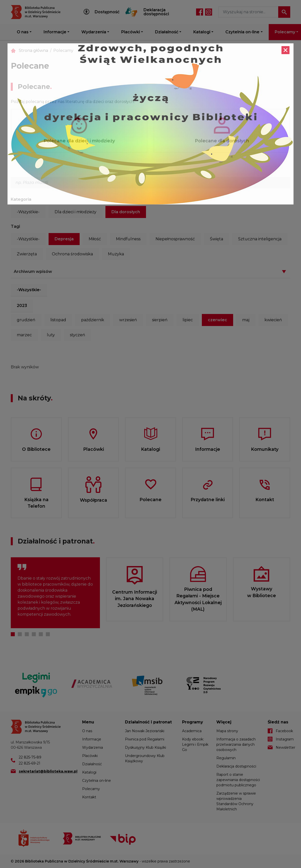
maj (246, 320)
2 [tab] (20, 634)
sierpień (160, 320)
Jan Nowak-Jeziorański (145, 731)
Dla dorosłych (126, 212)
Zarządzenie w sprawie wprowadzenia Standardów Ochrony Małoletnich (236, 801)
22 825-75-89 (30, 757)
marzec (24, 335)
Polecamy (91, 789)
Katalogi (202, 32)
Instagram (209, 12)
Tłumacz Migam (131, 12)
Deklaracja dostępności (156, 12)
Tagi (15, 226)
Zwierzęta (27, 254)
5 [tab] (41, 634)
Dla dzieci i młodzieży (76, 212)
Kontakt (89, 797)
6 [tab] (48, 634)
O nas (23, 32)
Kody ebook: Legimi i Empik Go (195, 744)
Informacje (55, 32)
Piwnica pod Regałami (145, 739)
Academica (192, 731)
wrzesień (128, 320)
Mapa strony (227, 731)
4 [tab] (34, 634)
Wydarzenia (94, 32)
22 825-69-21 (30, 763)
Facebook (200, 12)
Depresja (64, 239)
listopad (58, 320)
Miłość (95, 239)
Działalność (167, 32)
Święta (216, 239)
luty (51, 335)
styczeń (78, 335)
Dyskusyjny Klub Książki (145, 747)
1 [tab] (13, 634)
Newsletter (283, 747)
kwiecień (273, 320)
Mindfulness (128, 239)
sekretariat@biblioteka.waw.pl (48, 771)
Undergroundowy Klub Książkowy (145, 758)
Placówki (131, 32)
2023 (22, 306)
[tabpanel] (55, 593)
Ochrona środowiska (72, 254)
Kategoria (21, 199)
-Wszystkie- (28, 212)
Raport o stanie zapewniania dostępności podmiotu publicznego (238, 780)
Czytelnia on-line (242, 32)
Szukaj (284, 12)
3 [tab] (27, 634)
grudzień (26, 320)
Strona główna (33, 50)
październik (93, 320)
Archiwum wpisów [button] (33, 272)
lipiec (188, 320)
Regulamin (226, 758)
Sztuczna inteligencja (260, 239)
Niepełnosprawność (175, 239)
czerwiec (217, 320)
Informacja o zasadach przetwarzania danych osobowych (236, 744)
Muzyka (116, 254)
